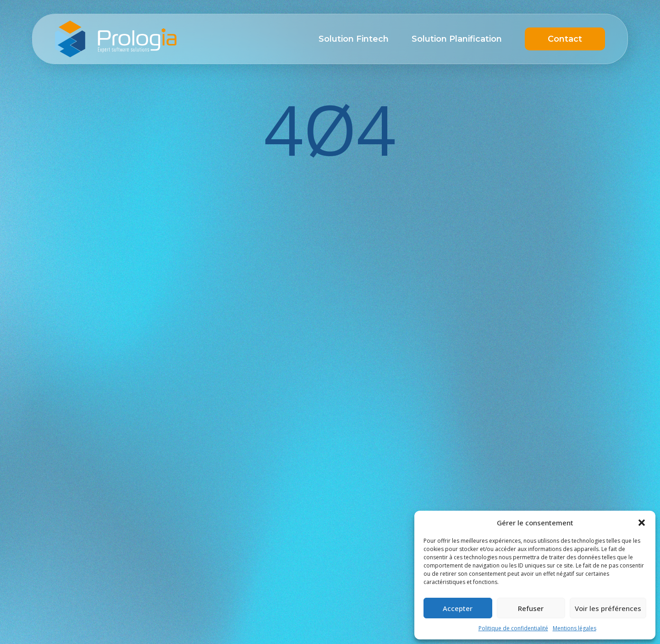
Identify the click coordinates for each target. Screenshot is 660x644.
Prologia (116, 39)
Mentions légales (575, 628)
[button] (642, 523)
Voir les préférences (608, 608)
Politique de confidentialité (513, 628)
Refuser (531, 608)
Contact (565, 39)
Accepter (458, 608)
